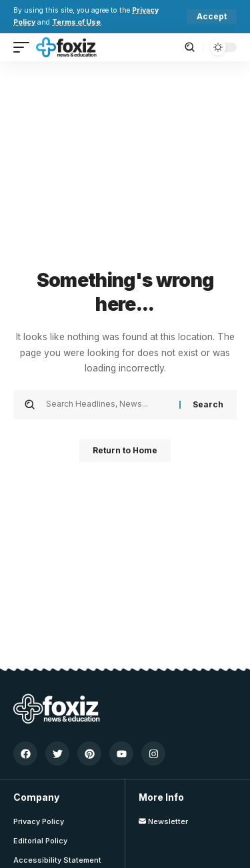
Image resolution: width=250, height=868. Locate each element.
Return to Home (125, 450)
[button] (212, 17)
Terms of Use (76, 22)
